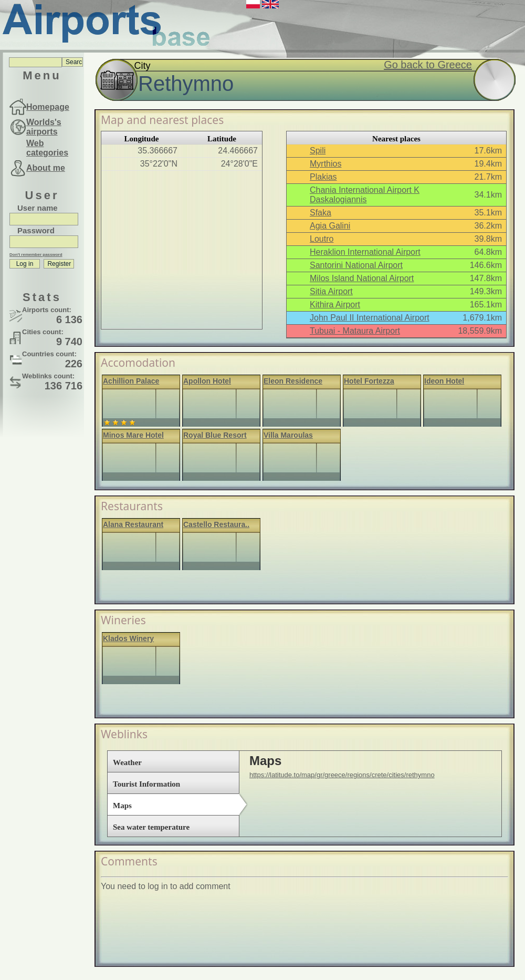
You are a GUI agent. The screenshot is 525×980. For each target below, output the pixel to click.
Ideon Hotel (444, 381)
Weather (127, 762)
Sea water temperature (151, 827)
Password (36, 230)
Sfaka (321, 213)
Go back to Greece (428, 65)
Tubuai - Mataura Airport (355, 331)
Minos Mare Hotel (133, 435)
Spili (318, 151)
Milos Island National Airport (362, 278)
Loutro (322, 239)
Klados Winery (128, 638)
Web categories (47, 148)
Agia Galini (330, 226)
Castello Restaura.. (216, 524)
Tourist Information (146, 784)
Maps (122, 806)
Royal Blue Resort (215, 435)
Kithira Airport (335, 305)
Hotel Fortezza (369, 381)
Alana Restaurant (133, 524)
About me (46, 168)
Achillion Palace (131, 381)
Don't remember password (36, 255)
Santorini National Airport (356, 265)
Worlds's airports (44, 127)
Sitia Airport (331, 291)
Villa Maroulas (288, 435)
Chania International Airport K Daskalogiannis (365, 195)
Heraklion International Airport (365, 252)
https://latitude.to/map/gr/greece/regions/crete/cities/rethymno (342, 775)
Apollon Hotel (207, 381)
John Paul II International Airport (370, 318)
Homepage (48, 107)
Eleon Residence (293, 381)
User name (38, 208)
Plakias (323, 177)
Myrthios (325, 164)
